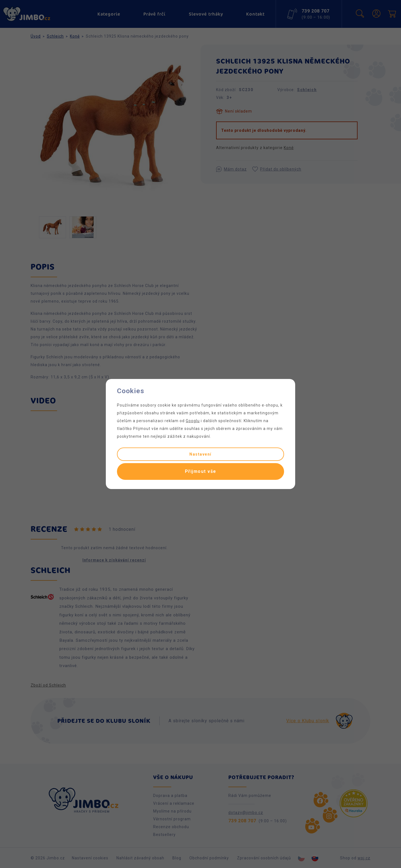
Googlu (193, 421)
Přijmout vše (201, 471)
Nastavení (200, 454)
